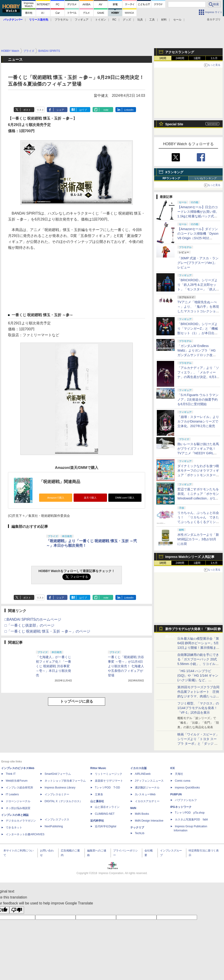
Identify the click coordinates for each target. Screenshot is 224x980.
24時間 (180, 58)
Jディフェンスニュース (149, 781)
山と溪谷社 (97, 801)
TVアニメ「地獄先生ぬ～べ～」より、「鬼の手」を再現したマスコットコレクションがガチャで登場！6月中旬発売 (198, 311)
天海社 (179, 774)
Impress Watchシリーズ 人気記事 (190, 557)
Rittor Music (98, 768)
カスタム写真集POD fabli (191, 820)
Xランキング (174, 172)
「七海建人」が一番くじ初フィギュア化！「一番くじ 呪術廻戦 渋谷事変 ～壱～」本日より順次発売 (53, 666)
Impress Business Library (60, 788)
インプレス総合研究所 (19, 788)
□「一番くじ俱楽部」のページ (29, 625)
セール (177, 20)
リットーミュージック (109, 774)
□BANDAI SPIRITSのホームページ (33, 619)
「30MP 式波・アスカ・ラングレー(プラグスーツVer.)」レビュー (198, 263)
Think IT (11, 774)
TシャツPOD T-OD (107, 788)
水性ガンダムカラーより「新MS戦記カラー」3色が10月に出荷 (198, 539)
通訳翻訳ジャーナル (147, 788)
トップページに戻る (77, 701)
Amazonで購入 (56, 498)
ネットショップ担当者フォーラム (65, 781)
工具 (152, 20)
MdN (133, 808)
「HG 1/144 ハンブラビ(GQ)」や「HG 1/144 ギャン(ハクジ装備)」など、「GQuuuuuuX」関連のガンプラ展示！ (198, 680)
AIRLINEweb (143, 774)
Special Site (174, 124)
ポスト (27, 110)
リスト (40, 110)
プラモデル (61, 20)
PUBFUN (176, 794)
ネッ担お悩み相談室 (18, 808)
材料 (164, 20)
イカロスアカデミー (147, 801)
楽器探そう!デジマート (109, 781)
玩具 (140, 20)
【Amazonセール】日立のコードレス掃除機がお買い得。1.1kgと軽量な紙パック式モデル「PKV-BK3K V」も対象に (198, 216)
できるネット (14, 828)
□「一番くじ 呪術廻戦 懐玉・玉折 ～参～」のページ (47, 631)
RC (114, 20)
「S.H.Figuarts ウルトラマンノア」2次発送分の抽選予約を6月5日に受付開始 (198, 399)
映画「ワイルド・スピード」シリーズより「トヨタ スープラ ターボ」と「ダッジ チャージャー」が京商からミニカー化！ (198, 744)
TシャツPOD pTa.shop (190, 813)
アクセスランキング (180, 52)
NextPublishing (54, 826)
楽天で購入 (90, 498)
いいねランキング (206, 178)
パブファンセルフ (186, 800)
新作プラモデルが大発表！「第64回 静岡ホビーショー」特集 (193, 630)
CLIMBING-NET (105, 814)
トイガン (101, 20)
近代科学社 (97, 821)
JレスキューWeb (145, 794)
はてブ (83, 110)
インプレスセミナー (57, 794)
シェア (60, 110)
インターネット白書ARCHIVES (25, 834)
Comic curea (183, 781)
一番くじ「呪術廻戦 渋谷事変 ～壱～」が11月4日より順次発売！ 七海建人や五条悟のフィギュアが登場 (126, 666)
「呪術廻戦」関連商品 (60, 482)
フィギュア (82, 20)
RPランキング (171, 178)
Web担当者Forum (17, 781)
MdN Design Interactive (149, 821)
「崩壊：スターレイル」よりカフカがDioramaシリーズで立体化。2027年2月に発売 (198, 421)
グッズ (127, 20)
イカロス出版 (139, 768)
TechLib (140, 833)
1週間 (197, 58)
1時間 (163, 58)
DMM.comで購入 (125, 498)
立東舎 (99, 794)
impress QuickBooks (187, 788)
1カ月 (214, 58)
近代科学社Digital (105, 826)
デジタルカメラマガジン (21, 821)
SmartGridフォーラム (58, 774)
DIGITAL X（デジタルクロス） (63, 801)
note (106, 110)
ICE (173, 768)
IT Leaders (12, 794)
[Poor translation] (17, 910)
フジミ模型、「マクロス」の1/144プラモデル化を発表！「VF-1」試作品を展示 (198, 708)
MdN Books (142, 814)
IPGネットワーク (181, 807)
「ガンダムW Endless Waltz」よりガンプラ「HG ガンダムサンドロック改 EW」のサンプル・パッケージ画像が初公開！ (198, 355)
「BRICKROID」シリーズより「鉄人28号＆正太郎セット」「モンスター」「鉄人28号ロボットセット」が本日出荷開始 (198, 289)
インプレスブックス (57, 820)
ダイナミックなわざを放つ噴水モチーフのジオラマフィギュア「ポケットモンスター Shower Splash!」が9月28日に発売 (198, 475)
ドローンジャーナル (18, 801)
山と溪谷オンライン (107, 807)
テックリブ (137, 828)
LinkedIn (129, 110)
